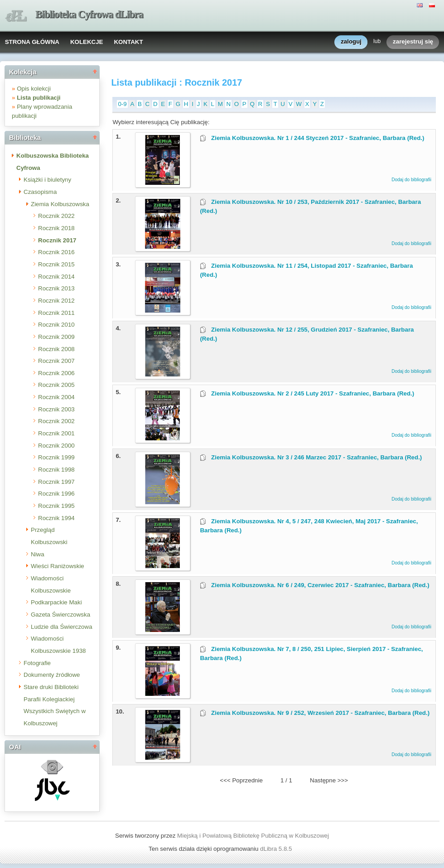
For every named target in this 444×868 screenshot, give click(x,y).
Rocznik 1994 (56, 518)
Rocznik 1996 (56, 494)
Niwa (38, 554)
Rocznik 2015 (56, 264)
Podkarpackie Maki (56, 602)
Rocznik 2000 (56, 446)
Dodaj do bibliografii (411, 180)
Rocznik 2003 (56, 409)
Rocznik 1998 (56, 470)
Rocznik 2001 (56, 433)
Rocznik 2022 (56, 216)
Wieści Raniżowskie (58, 566)
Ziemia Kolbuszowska (60, 204)
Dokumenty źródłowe (52, 675)
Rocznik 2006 (56, 373)
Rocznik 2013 (56, 288)
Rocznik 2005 (56, 385)
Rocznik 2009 (56, 337)
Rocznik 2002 (56, 421)
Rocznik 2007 (56, 361)
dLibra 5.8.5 (277, 849)
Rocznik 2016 (56, 252)
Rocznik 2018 (56, 228)
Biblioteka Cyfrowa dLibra (89, 14)
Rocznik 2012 (56, 301)
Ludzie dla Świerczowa (62, 627)
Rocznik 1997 (56, 482)
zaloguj (351, 42)
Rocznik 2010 (56, 325)
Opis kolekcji (34, 89)
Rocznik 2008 (56, 349)
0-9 (122, 104)
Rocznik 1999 (56, 457)
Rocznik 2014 (56, 277)
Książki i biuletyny (47, 180)
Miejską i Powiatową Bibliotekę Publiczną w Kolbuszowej (253, 836)
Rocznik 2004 (56, 397)
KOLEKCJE (87, 42)
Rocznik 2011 (56, 313)
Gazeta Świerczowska (60, 615)
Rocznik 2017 (57, 240)
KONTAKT (128, 42)
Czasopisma (40, 192)
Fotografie (37, 663)
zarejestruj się (413, 42)
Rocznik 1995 (56, 506)
